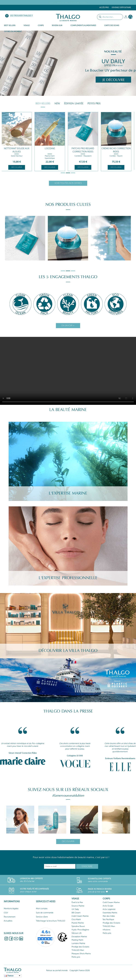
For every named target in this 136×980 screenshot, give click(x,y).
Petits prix (94, 103)
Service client (42, 917)
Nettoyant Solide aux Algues (18, 150)
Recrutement (10, 917)
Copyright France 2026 (80, 970)
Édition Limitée (74, 103)
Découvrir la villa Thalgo (68, 651)
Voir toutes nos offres (68, 183)
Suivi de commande (45, 913)
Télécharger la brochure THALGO (51, 921)
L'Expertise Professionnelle (68, 578)
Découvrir (18, 167)
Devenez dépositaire (121, 7)
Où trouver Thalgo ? (21, 16)
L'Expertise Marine (68, 493)
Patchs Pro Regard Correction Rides (85, 150)
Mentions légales (11, 909)
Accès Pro (104, 7)
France (10, 976)
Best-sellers (43, 103)
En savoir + (68, 325)
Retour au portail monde (57, 970)
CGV (6, 913)
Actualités (8, 921)
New (57, 103)
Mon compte (42, 909)
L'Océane (51, 148)
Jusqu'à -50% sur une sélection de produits (68, 3)
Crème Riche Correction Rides (118, 150)
